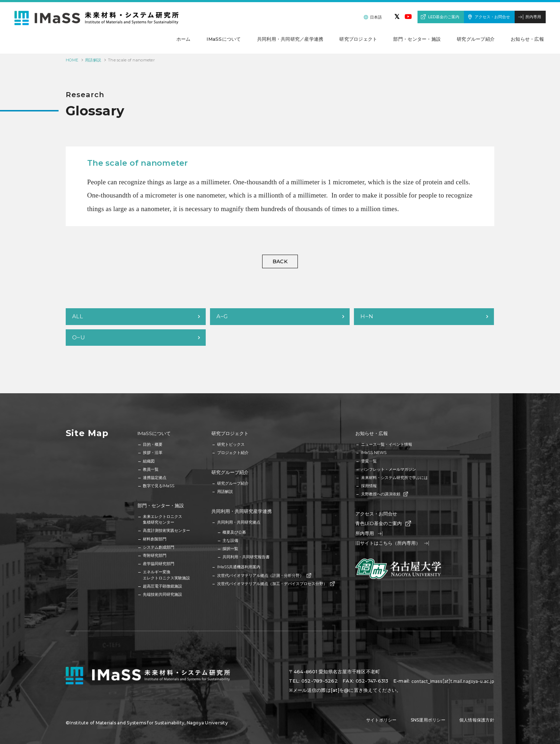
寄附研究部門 (155, 555)
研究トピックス (231, 444)
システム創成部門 (159, 547)
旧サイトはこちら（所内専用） (392, 543)
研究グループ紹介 (230, 472)
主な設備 (230, 540)
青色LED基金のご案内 (383, 523)
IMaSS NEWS (374, 453)
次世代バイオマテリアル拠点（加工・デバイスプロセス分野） (276, 584)
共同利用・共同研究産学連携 (242, 511)
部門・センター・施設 (161, 505)
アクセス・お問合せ (492, 17)
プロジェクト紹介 (233, 453)
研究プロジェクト (230, 433)
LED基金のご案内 (444, 17)
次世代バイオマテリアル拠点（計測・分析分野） (264, 575)
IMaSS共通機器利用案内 (239, 567)
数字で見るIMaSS (159, 486)
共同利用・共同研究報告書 (246, 557)
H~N (367, 316)
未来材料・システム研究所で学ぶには (394, 478)
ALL (77, 316)
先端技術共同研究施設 (162, 594)
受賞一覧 (369, 461)
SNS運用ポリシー (428, 720)
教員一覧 (151, 469)
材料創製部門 (155, 539)
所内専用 (533, 17)
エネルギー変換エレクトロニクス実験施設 (166, 575)
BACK (280, 261)
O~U (79, 337)
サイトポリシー (381, 720)
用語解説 (93, 60)
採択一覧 (230, 549)
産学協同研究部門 (159, 564)
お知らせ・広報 (372, 433)
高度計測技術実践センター (166, 530)
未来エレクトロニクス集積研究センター (162, 520)
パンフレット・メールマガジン (389, 469)
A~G (222, 316)
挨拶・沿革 (153, 453)
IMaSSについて (154, 433)
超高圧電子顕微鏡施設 (162, 586)
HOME (72, 60)
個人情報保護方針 (477, 720)
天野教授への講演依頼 (384, 494)
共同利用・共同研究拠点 (239, 522)
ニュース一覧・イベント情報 (387, 444)
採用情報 (369, 486)
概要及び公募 (234, 532)
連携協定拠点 (155, 478)
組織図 (149, 461)
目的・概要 (153, 444)
